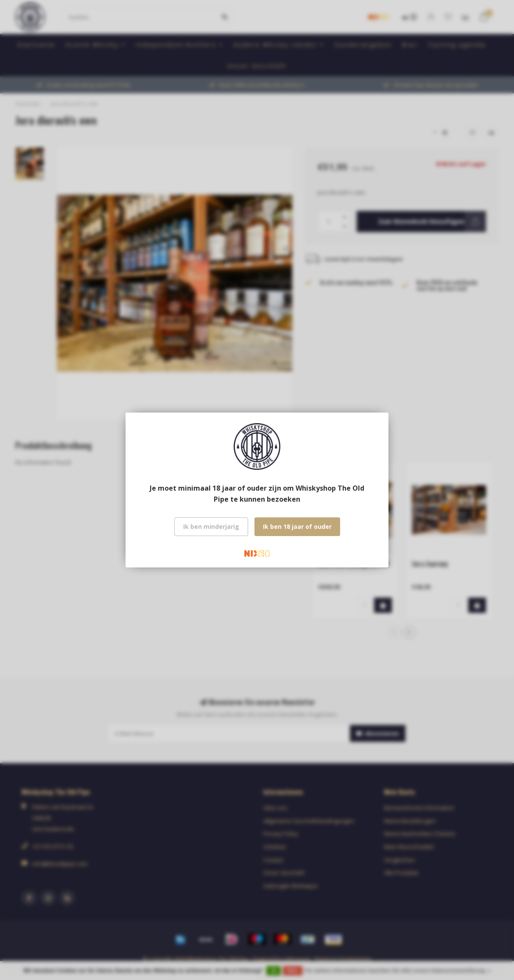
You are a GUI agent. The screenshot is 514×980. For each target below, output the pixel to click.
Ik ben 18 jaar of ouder (297, 527)
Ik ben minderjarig (211, 527)
